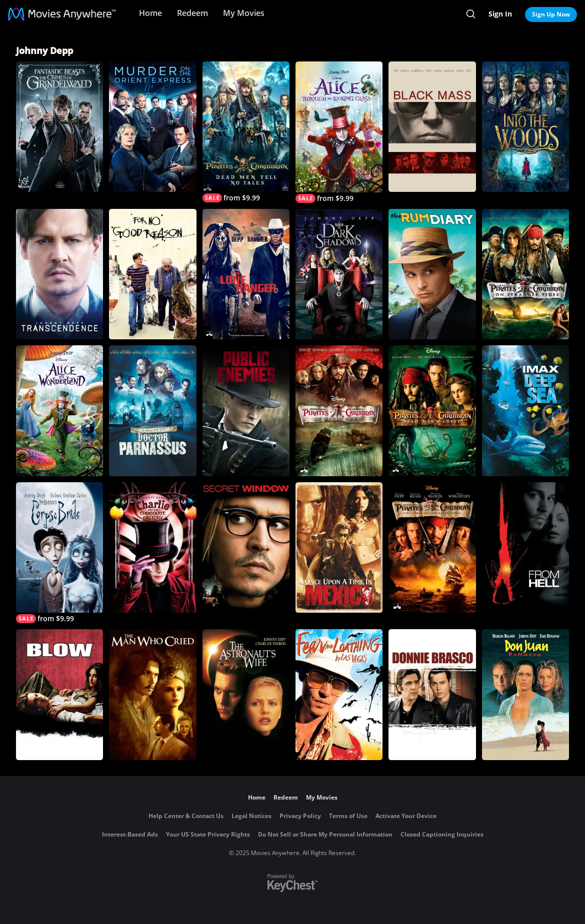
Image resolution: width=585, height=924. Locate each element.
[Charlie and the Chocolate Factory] (152, 547)
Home (150, 13)
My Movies (244, 13)
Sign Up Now (551, 14)
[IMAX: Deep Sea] (525, 411)
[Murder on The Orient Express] (152, 127)
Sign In (500, 14)
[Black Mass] (432, 127)
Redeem (192, 13)
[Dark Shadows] (339, 274)
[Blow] (59, 694)
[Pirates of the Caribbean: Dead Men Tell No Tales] (246, 132)
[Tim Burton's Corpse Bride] (59, 553)
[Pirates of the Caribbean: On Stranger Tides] (525, 274)
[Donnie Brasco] (432, 694)
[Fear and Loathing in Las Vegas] (339, 695)
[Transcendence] (59, 274)
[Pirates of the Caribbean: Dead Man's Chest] (432, 411)
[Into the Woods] (525, 127)
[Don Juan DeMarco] (525, 694)
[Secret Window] (246, 547)
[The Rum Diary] (432, 274)
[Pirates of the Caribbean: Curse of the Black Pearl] (432, 547)
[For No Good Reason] (152, 274)
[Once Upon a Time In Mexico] (339, 548)
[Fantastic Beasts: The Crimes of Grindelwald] (59, 127)
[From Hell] (525, 547)
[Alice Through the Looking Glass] (339, 132)
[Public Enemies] (246, 411)
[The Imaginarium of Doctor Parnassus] (152, 411)
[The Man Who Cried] (152, 694)
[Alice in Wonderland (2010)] (59, 411)
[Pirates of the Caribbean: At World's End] (339, 411)
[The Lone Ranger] (246, 274)
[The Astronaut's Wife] (246, 694)
